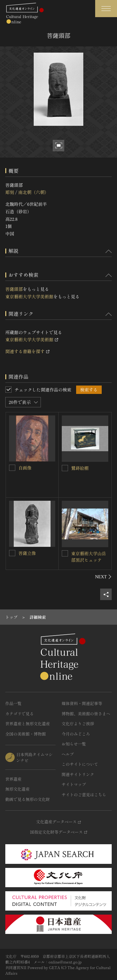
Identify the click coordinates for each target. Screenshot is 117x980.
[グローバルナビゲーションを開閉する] (106, 9)
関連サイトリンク (78, 774)
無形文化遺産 (17, 789)
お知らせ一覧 (74, 744)
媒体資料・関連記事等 (82, 703)
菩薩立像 (27, 553)
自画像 (25, 468)
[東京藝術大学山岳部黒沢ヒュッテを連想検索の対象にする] (65, 553)
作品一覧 (13, 703)
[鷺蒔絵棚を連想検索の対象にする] (65, 468)
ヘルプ (68, 754)
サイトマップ (74, 784)
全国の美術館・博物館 (26, 734)
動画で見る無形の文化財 (28, 799)
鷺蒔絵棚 (80, 468)
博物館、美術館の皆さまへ (86, 714)
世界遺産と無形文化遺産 (28, 724)
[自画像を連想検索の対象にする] (12, 468)
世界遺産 (13, 779)
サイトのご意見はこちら (84, 795)
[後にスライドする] (103, 577)
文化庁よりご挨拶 (78, 724)
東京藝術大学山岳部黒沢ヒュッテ (89, 557)
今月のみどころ (76, 734)
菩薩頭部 (14, 289)
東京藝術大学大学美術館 (29, 296)
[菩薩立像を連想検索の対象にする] (12, 553)
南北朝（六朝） (33, 192)
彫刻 (10, 192)
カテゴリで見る (19, 714)
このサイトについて (80, 764)
